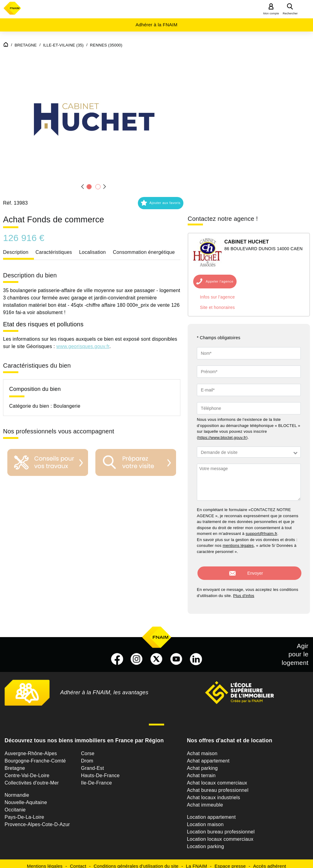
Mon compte (271, 13)
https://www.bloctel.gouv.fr (222, 438)
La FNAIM (197, 861)
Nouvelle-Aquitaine (26, 798)
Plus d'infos (244, 591)
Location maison (205, 820)
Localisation (93, 252)
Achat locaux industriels (213, 793)
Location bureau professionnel (221, 827)
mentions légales (238, 545)
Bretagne (15, 763)
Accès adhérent (270, 861)
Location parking (205, 842)
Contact (78, 861)
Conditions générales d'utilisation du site (136, 861)
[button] (94, 117)
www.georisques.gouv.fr (83, 346)
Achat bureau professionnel (217, 785)
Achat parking (202, 763)
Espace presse (230, 861)
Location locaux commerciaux (220, 834)
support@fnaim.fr (261, 534)
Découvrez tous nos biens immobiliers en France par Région (84, 736)
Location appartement (211, 812)
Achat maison (202, 749)
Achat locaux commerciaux (217, 778)
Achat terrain (201, 771)
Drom (87, 756)
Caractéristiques (54, 252)
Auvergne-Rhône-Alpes (31, 749)
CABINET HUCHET (247, 242)
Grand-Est (92, 763)
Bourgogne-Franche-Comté (35, 756)
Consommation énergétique (144, 252)
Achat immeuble (205, 800)
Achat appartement (208, 756)
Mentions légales (45, 861)
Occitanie (15, 805)
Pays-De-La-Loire (24, 812)
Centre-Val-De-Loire (27, 771)
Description (16, 252)
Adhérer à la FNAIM (156, 25)
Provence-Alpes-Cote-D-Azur (37, 820)
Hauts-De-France (100, 771)
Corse (88, 749)
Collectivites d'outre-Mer (32, 778)
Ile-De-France (96, 778)
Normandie (17, 790)
